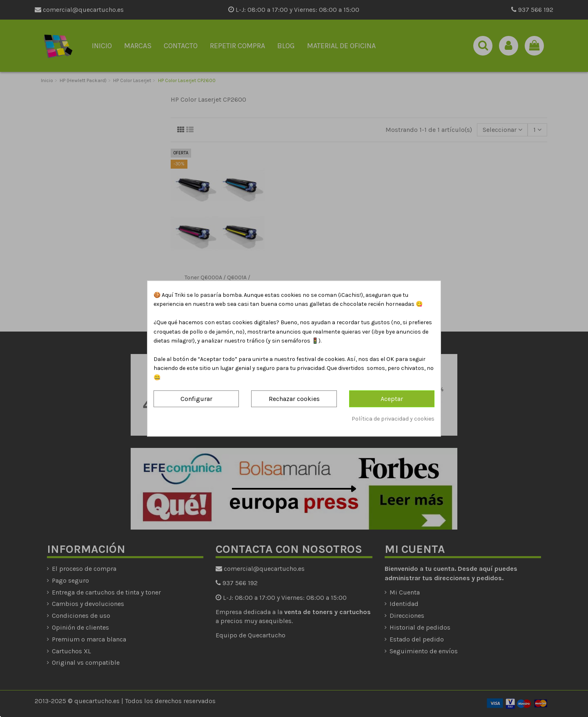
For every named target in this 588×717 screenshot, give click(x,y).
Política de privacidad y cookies (393, 419)
